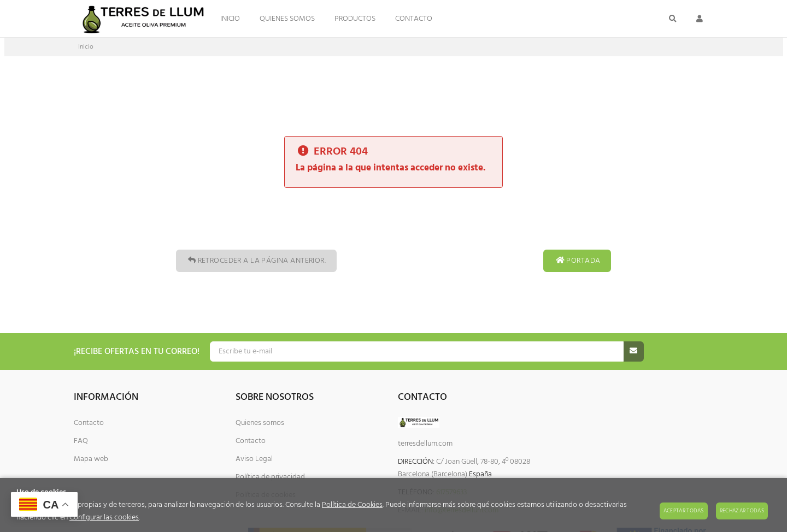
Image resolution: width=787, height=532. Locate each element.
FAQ (81, 441)
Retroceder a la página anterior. (256, 261)
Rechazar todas (742, 511)
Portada (577, 261)
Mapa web (91, 459)
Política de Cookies (352, 505)
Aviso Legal (254, 459)
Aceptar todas (684, 511)
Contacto (89, 423)
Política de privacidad (270, 477)
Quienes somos (260, 423)
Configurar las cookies (104, 518)
